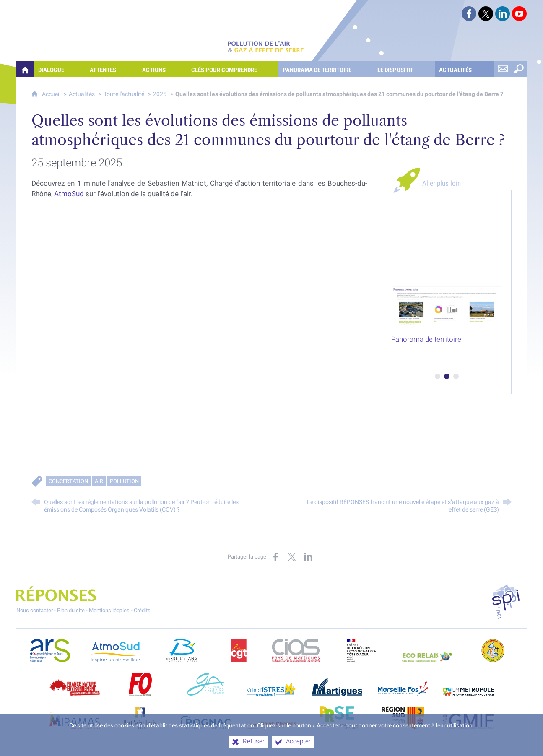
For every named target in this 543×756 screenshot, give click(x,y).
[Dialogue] (60, 69)
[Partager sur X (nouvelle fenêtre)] (292, 557)
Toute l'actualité (124, 94)
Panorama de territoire (426, 339)
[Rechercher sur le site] (519, 69)
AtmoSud (69, 194)
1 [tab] (437, 377)
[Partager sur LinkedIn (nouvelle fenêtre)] (308, 557)
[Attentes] (112, 69)
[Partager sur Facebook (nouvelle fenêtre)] (275, 557)
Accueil (52, 94)
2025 (160, 94)
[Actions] (162, 69)
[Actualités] (464, 69)
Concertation (68, 481)
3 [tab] (456, 377)
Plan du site (71, 610)
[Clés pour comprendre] (233, 69)
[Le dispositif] (404, 69)
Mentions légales (109, 610)
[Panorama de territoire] (326, 69)
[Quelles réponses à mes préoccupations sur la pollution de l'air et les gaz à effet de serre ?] (25, 69)
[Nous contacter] (503, 69)
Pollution (124, 481)
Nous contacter (35, 610)
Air (99, 481)
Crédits (142, 610)
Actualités (82, 94)
